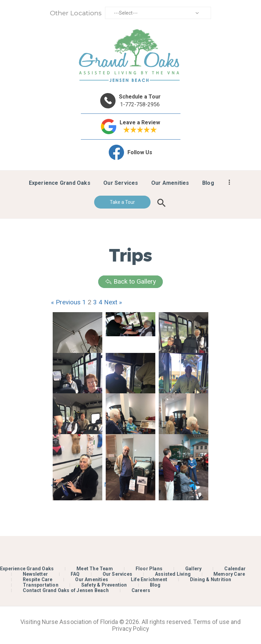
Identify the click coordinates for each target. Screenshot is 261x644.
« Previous (66, 302)
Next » (113, 302)
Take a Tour (122, 202)
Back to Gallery (130, 281)
